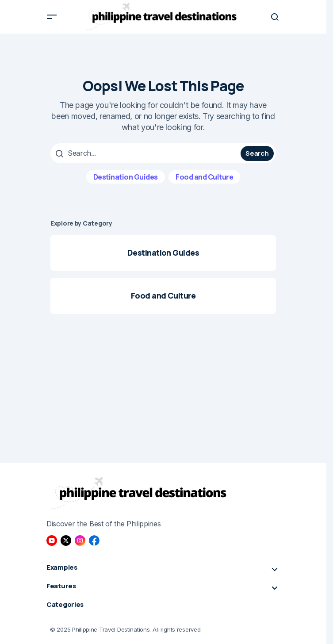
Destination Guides (126, 177)
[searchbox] (147, 153)
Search (257, 153)
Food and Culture (204, 177)
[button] (52, 17)
